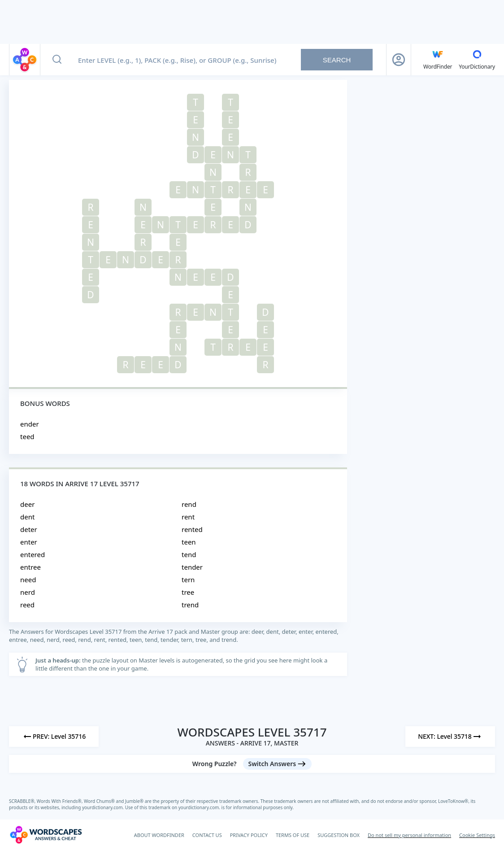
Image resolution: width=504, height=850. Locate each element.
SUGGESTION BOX (339, 835)
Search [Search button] (337, 60)
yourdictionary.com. (104, 807)
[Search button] (57, 60)
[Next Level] (450, 737)
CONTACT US (207, 835)
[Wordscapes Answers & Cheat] (46, 835)
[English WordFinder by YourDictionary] (438, 60)
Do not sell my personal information (409, 835)
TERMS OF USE (293, 835)
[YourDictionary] (477, 60)
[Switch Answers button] (278, 764)
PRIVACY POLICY (249, 835)
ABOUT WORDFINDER (159, 835)
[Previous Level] (54, 737)
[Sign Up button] (399, 60)
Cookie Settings (477, 835)
